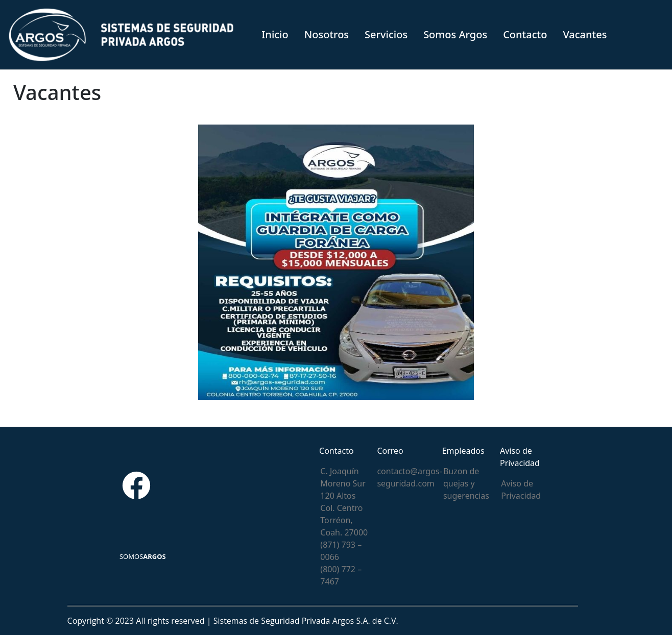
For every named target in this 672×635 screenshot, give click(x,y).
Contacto (525, 34)
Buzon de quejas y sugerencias (466, 483)
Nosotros (327, 34)
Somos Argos (455, 34)
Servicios (386, 34)
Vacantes (585, 34)
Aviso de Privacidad (521, 490)
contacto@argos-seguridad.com (409, 477)
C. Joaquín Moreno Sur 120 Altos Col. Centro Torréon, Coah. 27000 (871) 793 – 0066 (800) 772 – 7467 (344, 526)
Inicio (275, 34)
